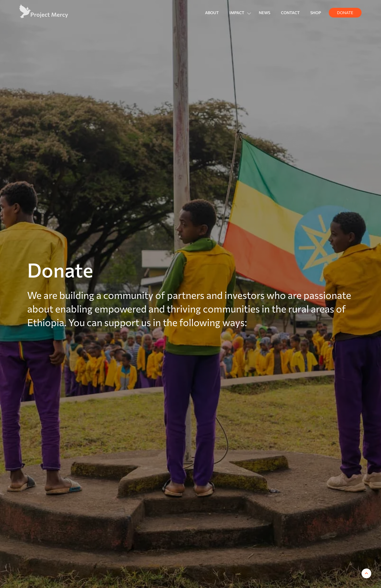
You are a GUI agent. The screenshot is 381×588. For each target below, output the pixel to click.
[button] (239, 13)
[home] (44, 11)
